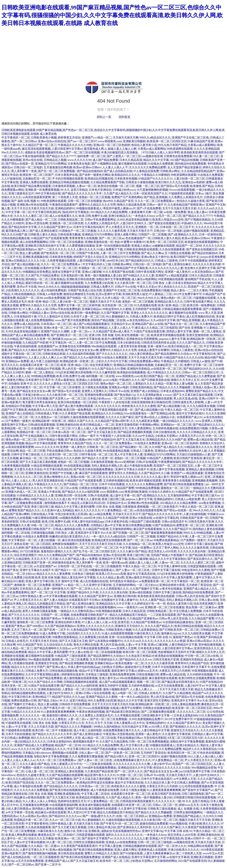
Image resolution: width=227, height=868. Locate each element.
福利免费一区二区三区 (92, 156)
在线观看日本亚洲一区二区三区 (40, 365)
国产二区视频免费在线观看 (26, 503)
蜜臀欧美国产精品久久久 (201, 391)
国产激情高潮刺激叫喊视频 (39, 853)
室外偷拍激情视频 (210, 645)
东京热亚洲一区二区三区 (117, 305)
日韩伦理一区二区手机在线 (75, 566)
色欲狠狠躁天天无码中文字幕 (176, 652)
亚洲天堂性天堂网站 (157, 700)
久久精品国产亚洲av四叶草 (112, 421)
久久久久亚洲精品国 (207, 149)
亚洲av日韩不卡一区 (211, 398)
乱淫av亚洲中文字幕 (108, 294)
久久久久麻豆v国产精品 (132, 551)
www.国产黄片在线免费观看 (73, 320)
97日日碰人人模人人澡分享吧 (161, 152)
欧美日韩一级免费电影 (201, 305)
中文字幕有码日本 (204, 354)
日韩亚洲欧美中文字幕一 (157, 715)
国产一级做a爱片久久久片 (99, 816)
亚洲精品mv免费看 (17, 361)
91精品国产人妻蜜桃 (160, 458)
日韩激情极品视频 (42, 533)
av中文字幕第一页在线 (20, 812)
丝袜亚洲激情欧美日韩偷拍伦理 (151, 402)
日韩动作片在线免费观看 (75, 704)
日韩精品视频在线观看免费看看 (182, 309)
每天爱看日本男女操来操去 (39, 402)
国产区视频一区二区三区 (128, 533)
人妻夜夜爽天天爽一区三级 (145, 212)
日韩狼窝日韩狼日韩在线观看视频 (195, 797)
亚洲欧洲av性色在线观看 (32, 205)
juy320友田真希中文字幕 (194, 771)
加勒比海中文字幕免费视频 (113, 279)
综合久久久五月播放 (41, 838)
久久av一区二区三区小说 (65, 820)
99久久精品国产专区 (30, 645)
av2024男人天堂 (158, 727)
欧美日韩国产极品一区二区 (157, 376)
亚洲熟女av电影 (119, 387)
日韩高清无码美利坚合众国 (158, 343)
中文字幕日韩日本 (20, 697)
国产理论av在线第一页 (20, 164)
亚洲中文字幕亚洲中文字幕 (148, 857)
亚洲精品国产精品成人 (187, 816)
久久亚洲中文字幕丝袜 (97, 585)
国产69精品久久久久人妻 (139, 275)
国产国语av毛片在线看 (175, 186)
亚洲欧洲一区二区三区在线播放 (165, 607)
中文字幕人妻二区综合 (95, 794)
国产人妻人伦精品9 (56, 600)
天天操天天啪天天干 (140, 231)
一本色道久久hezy (143, 216)
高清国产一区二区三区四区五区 (173, 466)
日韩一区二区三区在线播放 (85, 201)
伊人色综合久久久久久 (172, 287)
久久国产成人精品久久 (118, 193)
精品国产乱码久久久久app (68, 697)
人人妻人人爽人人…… (144, 689)
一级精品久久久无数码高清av (76, 611)
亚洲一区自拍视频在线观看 (113, 246)
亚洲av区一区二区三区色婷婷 (112, 145)
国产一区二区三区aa (112, 238)
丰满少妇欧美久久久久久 (204, 824)
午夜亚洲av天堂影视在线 (119, 734)
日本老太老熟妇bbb (184, 283)
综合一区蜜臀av (142, 548)
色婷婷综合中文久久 (30, 708)
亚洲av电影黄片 (11, 402)
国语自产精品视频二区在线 (108, 320)
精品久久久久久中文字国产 (28, 667)
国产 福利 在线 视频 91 (25, 201)
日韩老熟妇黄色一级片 (20, 369)
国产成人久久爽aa (152, 253)
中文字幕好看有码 (37, 824)
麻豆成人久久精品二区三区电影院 (156, 328)
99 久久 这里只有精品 (74, 190)
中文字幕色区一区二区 (16, 138)
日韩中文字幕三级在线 (28, 328)
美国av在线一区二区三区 (86, 477)
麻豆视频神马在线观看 (132, 164)
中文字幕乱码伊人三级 (97, 264)
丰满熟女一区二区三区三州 (95, 268)
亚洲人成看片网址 (126, 234)
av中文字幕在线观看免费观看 (90, 648)
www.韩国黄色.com (110, 141)
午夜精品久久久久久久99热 (75, 145)
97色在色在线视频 (209, 753)
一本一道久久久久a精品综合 (108, 536)
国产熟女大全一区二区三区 (181, 324)
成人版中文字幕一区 (123, 495)
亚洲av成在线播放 (140, 592)
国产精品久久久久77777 (61, 156)
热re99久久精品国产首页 (118, 201)
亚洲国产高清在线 (76, 809)
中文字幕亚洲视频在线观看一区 (113, 410)
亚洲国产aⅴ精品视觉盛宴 (172, 275)
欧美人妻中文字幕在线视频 (167, 469)
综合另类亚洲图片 (101, 365)
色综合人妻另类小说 (144, 145)
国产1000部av (35, 626)
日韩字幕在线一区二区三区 (96, 454)
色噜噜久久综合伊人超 (193, 451)
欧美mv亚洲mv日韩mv (87, 167)
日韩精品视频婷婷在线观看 (81, 682)
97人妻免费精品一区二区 (117, 510)
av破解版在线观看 (163, 246)
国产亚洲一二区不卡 (56, 630)
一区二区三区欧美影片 (126, 398)
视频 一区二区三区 (148, 186)
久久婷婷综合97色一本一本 (148, 604)
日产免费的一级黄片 (18, 421)
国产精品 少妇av (48, 700)
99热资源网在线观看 (180, 149)
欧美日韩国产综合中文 (185, 257)
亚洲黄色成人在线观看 (152, 850)
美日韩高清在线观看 (71, 853)
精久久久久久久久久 (88, 510)
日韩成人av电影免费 (49, 294)
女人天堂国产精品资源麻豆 (184, 167)
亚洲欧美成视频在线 (35, 257)
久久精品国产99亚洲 (35, 343)
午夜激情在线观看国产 (63, 205)
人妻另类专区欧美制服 (132, 346)
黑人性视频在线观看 (21, 663)
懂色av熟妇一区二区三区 (176, 298)
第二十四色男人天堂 (65, 197)
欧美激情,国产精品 (202, 186)
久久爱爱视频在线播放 (81, 246)
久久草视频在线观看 (127, 715)
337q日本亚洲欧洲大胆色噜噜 (73, 372)
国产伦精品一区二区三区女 (84, 298)
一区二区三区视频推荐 (107, 566)
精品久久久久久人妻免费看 (72, 525)
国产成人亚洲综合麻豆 (44, 231)
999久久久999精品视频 (198, 533)
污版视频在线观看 (204, 298)
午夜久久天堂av (147, 287)
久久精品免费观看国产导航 (107, 182)
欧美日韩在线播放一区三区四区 (78, 402)
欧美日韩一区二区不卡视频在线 (52, 730)
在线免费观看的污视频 (155, 290)
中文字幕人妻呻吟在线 (172, 566)
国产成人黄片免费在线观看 (76, 406)
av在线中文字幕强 (178, 857)
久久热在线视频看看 (172, 249)
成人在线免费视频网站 (34, 242)
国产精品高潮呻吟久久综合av (173, 354)
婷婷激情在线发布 (63, 563)
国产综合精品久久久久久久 (61, 786)
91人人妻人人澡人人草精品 (40, 801)
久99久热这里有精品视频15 (134, 220)
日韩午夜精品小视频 (51, 440)
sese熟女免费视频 (55, 298)
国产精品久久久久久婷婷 (65, 458)
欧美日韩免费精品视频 (137, 525)
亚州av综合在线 (32, 160)
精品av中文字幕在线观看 (41, 443)
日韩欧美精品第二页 (71, 220)
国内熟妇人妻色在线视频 (208, 529)
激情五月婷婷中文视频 (113, 686)
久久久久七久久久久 (108, 406)
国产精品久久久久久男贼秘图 (172, 387)
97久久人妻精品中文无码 (54, 316)
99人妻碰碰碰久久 (117, 316)
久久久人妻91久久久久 (82, 249)
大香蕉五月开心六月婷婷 (175, 671)
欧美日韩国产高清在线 (20, 783)
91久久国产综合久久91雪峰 (109, 369)
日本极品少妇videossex (37, 753)
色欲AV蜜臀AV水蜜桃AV (130, 242)
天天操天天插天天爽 (126, 138)
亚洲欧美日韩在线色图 (81, 279)
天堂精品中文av (121, 324)
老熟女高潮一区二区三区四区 (32, 544)
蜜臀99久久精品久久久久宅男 (97, 205)
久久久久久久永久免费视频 (31, 790)
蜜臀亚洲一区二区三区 (190, 525)
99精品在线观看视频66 (102, 607)
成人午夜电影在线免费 (138, 466)
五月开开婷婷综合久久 (104, 659)
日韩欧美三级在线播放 (162, 809)
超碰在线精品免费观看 (154, 824)
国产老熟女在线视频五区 (164, 223)
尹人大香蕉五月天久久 (120, 227)
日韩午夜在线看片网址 (150, 272)
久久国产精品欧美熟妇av (21, 249)
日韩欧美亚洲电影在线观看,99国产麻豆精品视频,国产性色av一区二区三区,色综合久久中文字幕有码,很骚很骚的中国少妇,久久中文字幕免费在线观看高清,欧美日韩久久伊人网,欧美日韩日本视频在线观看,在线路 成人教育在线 (112, 15)
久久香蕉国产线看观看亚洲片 (201, 827)
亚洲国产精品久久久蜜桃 (101, 697)
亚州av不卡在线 (27, 287)
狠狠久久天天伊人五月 (185, 380)
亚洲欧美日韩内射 (125, 596)
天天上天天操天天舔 (41, 727)
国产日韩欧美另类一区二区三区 (179, 630)
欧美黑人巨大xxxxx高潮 (111, 574)
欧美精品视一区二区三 (16, 428)
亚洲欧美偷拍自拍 (68, 425)
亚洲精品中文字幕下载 (113, 559)
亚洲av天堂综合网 (37, 223)
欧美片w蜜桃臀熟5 (113, 339)
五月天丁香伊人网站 (166, 548)
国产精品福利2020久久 (140, 261)
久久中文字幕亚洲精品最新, (43, 674)
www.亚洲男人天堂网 (209, 421)
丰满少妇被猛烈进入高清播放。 (121, 152)
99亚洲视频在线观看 (171, 279)
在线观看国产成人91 (190, 417)
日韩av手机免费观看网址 (100, 220)
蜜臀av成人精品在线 (27, 324)
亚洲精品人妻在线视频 (200, 469)
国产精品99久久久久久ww (136, 659)
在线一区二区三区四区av (132, 816)
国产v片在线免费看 (149, 208)
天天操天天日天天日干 (127, 514)
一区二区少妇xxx (25, 574)
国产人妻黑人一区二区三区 (124, 156)
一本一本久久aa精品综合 (134, 697)
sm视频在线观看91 (71, 518)
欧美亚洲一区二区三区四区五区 (167, 141)
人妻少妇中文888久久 (134, 223)
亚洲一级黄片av (157, 346)
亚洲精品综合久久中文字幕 (113, 604)
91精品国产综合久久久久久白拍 (183, 357)
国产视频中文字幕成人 (23, 704)
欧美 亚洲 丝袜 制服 (48, 577)
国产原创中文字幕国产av (198, 790)
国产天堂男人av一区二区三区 (68, 398)
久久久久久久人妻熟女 (48, 384)
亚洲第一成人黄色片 (178, 272)
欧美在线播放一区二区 (130, 663)
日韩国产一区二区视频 (153, 234)
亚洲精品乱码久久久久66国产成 (166, 440)
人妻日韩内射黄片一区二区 (25, 387)
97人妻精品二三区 (160, 294)
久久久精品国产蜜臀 (121, 488)
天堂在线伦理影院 (155, 738)
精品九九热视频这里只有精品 (47, 604)
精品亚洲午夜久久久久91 (100, 775)
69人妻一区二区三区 (206, 156)
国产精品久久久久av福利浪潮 (82, 357)
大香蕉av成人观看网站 (202, 145)
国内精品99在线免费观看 (190, 164)
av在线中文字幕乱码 (166, 518)
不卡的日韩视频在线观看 (68, 179)
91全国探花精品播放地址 (178, 622)
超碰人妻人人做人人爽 (122, 149)
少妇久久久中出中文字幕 (112, 361)
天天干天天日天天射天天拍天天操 (32, 208)
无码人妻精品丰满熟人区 (107, 466)
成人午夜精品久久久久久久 (164, 372)
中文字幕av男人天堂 (45, 406)
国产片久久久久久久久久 (112, 354)
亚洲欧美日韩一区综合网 (71, 495)
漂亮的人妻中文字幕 (179, 331)
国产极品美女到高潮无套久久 (180, 682)
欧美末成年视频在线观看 (145, 481)
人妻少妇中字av (194, 686)
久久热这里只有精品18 (140, 656)
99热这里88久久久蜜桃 (117, 309)
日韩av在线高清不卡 (174, 522)
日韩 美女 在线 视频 (109, 507)
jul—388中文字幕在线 (87, 339)
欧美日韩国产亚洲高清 (188, 458)
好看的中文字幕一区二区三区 (59, 268)
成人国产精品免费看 (105, 160)
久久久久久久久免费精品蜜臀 (148, 167)
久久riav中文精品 (143, 436)
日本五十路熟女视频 (133, 790)
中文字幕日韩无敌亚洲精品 (90, 328)
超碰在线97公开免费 (138, 667)
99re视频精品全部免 (204, 768)
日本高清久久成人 (31, 589)
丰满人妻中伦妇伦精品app (88, 522)
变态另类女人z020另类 (162, 551)
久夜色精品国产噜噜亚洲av (88, 630)
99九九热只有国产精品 (172, 145)
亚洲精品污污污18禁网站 (51, 164)
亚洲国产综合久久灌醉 (55, 331)
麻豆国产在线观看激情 (93, 473)
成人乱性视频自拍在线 (200, 316)
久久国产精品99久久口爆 (154, 473)
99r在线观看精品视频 (116, 451)
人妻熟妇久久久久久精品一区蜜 (152, 384)
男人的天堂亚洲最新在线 (48, 481)
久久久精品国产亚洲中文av (55, 227)
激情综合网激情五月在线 (79, 294)
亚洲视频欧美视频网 (205, 481)
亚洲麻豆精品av (92, 309)
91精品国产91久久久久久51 (155, 179)
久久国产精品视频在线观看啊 (65, 775)
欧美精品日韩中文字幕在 (169, 316)
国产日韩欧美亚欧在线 (156, 380)
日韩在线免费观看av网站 (144, 361)
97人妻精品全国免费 (146, 171)
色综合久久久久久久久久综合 (172, 768)
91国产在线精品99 (104, 440)
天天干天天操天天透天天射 (179, 208)
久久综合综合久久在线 (58, 645)
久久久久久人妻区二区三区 (31, 216)
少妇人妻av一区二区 (91, 753)
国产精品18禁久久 (116, 756)
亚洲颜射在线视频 (13, 656)
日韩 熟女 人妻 (162, 283)
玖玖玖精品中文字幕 (135, 727)
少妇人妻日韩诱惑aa (141, 354)
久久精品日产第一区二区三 (40, 145)
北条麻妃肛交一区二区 (37, 179)
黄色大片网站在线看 (86, 645)
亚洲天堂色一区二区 (14, 686)
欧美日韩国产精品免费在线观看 (31, 186)
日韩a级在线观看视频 (41, 425)
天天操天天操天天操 (86, 824)
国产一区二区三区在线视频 (83, 152)
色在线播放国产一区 (138, 238)
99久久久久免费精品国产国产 (56, 555)
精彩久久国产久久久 (81, 421)
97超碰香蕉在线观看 (181, 193)
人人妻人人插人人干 (115, 167)
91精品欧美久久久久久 (198, 447)
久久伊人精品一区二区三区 (119, 298)
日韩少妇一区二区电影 (28, 167)
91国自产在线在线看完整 (149, 331)
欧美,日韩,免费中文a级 (93, 216)
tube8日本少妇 (115, 261)
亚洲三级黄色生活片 (21, 193)
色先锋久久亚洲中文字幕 (200, 268)
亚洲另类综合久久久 (207, 648)
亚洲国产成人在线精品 (145, 391)
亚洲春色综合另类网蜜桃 (142, 339)
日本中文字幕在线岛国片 (89, 227)
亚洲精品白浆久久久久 (169, 302)
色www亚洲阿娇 (125, 462)
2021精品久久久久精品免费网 (109, 212)
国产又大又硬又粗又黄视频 (69, 827)
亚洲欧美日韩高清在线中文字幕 (45, 246)
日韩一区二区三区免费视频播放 (149, 742)
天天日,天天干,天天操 (45, 559)
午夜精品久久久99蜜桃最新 (79, 618)
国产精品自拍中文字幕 (23, 227)
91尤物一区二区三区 (130, 775)
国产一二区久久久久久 (52, 249)
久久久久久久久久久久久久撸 (131, 764)
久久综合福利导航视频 (81, 354)
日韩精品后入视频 (55, 160)
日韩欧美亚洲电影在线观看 (141, 249)
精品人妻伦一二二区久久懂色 (189, 290)
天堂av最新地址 (65, 380)
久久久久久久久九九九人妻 (166, 268)
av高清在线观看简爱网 (37, 197)
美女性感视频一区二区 (135, 335)
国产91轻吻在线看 (131, 853)
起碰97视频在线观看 (196, 231)
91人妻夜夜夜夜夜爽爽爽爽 (58, 712)
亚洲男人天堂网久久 (94, 391)
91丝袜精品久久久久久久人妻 (35, 495)
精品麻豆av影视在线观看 (30, 797)
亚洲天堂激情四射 (198, 335)
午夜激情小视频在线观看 (157, 398)
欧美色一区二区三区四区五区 (165, 242)
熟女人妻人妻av (197, 212)
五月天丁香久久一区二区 (27, 630)
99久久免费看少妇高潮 (20, 577)
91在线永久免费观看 (161, 164)
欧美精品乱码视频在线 (99, 179)
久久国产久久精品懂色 (16, 559)
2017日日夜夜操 (29, 551)
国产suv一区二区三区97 (82, 141)
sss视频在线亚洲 (152, 156)
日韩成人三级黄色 (166, 261)
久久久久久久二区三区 (28, 477)
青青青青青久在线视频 (83, 238)
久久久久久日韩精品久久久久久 (197, 432)
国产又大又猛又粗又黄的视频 (38, 462)
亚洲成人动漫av (141, 246)
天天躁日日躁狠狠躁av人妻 (193, 454)
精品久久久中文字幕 (156, 160)
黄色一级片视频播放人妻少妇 (103, 275)
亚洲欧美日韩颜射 (134, 141)
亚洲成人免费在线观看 (34, 182)
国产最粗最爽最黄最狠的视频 (164, 533)
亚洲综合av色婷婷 (193, 182)
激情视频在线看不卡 (57, 503)
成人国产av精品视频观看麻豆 (91, 324)
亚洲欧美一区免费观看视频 (42, 190)
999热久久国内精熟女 (107, 727)
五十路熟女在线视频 (178, 253)
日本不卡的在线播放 (112, 484)
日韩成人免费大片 (102, 287)
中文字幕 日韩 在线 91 (158, 637)
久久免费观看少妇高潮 (99, 283)
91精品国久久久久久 (131, 749)
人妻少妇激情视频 (195, 514)
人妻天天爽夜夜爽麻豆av (159, 853)
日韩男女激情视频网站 (188, 812)
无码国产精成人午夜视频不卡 (169, 555)
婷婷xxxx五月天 (148, 671)
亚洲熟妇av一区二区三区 (176, 425)
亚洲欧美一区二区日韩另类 (66, 223)
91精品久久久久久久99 (25, 712)
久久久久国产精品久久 (191, 343)
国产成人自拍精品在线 (118, 171)
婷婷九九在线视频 (20, 518)
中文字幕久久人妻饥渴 (86, 499)
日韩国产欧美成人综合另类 (85, 290)
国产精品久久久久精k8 (23, 350)
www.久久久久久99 (79, 160)
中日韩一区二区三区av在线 (61, 488)
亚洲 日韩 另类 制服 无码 (104, 335)
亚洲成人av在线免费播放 (121, 842)
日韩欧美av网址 (170, 171)
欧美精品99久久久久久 (126, 175)
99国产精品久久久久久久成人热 (51, 499)
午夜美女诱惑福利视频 (90, 712)
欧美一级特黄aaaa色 (115, 563)
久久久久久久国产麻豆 (120, 417)
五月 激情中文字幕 (67, 581)
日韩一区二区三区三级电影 (155, 842)
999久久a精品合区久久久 (155, 138)
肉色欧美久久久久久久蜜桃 (139, 406)
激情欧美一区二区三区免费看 (32, 585)
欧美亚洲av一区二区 (68, 838)
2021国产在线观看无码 (192, 861)
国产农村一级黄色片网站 (95, 175)
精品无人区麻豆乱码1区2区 (88, 503)
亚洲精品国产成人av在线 (147, 324)
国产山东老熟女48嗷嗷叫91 (106, 641)
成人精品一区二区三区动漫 (99, 738)
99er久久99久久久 (12, 152)
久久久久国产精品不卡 (177, 529)
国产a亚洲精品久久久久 (183, 234)
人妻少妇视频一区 (49, 540)
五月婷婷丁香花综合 (199, 585)
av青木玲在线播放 (171, 589)
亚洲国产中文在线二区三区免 (190, 138)
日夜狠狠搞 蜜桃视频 (135, 507)
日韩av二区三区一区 (21, 417)
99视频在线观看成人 (89, 208)
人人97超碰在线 (11, 179)
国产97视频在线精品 (198, 220)
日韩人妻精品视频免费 (186, 704)
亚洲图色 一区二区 (147, 227)
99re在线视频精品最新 (134, 678)
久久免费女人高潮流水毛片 (186, 197)
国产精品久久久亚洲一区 (35, 339)
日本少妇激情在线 (129, 343)
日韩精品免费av (210, 630)
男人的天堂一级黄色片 (76, 369)
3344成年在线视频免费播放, (99, 768)
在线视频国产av (48, 346)
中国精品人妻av (39, 313)
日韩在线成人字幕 (46, 413)
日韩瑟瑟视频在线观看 (202, 566)
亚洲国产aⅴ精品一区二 (97, 138)
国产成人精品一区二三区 (41, 220)
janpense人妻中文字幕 (172, 339)
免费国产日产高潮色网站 (127, 197)
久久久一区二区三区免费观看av (155, 201)
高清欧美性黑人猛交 (135, 294)
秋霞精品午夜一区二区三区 (34, 432)
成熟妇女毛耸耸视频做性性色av (45, 152)
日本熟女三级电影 (83, 574)
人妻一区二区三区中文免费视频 (120, 253)
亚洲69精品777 (41, 697)
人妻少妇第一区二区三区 (189, 179)
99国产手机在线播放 (104, 749)
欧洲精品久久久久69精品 (107, 413)
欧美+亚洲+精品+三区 (42, 302)
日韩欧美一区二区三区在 (103, 447)
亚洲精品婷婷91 (65, 208)
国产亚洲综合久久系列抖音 (134, 827)
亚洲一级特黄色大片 (56, 589)
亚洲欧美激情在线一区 (99, 242)
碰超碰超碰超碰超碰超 (75, 287)
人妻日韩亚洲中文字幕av (67, 149)
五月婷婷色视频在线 (165, 428)
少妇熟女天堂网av (166, 436)
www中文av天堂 (213, 853)
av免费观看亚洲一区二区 (154, 581)
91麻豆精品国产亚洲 (201, 141)
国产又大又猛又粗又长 (102, 432)
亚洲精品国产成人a (57, 861)
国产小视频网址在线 (104, 164)
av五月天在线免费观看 (169, 686)
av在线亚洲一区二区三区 (166, 369)
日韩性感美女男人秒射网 (188, 402)
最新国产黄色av (51, 618)
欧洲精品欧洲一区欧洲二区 (204, 339)
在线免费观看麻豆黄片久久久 (121, 730)
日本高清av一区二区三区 (56, 324)
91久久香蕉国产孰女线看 (118, 272)
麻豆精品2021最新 (13, 581)
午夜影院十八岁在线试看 (114, 402)
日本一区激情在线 (210, 234)
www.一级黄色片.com (130, 607)
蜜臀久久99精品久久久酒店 (102, 853)
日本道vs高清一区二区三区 (69, 432)
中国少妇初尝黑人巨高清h (71, 514)
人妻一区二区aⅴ (81, 331)
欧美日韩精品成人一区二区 (185, 346)
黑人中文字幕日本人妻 (129, 454)
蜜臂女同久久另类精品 (123, 473)
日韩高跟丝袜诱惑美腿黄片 (137, 801)
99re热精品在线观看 (104, 346)
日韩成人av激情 (200, 361)
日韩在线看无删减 (69, 234)
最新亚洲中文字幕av (14, 425)
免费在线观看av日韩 (24, 700)
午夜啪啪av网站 (149, 425)
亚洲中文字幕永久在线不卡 (132, 469)
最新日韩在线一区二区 (40, 283)
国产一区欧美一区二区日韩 (122, 753)
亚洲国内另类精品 (138, 369)
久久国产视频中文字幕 (115, 313)
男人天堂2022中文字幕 (82, 812)
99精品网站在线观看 (200, 846)
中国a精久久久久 (192, 223)
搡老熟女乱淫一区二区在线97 (56, 835)
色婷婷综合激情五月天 (113, 428)
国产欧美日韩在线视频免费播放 (94, 469)
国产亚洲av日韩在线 (51, 350)
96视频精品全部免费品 (37, 272)
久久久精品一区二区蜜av (44, 846)
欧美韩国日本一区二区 (182, 753)
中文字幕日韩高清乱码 (46, 212)
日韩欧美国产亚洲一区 (194, 518)
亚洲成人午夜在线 (49, 492)
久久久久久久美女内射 (207, 264)
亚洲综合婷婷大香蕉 (172, 585)
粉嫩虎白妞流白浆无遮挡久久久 (69, 536)
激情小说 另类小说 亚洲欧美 (82, 831)
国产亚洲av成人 (56, 667)
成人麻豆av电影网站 (144, 279)
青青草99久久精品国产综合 (75, 443)
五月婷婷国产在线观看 (146, 309)
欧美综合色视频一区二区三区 (116, 186)
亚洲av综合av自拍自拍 (52, 141)
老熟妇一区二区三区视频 (95, 197)
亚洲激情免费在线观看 (99, 395)
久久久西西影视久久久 (114, 589)
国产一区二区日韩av (24, 141)
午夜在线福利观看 (34, 156)
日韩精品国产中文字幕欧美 (131, 268)
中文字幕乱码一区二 (62, 343)
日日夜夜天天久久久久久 (21, 689)
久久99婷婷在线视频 (200, 674)
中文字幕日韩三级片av (206, 495)
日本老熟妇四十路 (72, 275)
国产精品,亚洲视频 (156, 197)
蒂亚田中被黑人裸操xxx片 (119, 208)
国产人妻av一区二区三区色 (133, 570)
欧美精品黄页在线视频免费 (109, 540)
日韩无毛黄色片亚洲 (201, 522)
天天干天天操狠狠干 (73, 607)
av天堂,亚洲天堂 (119, 622)
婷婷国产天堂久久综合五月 (90, 257)
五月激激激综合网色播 (58, 167)
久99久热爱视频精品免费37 (146, 719)
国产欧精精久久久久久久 (185, 727)
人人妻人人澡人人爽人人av (45, 357)
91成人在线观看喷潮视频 (117, 633)
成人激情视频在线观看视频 (81, 678)
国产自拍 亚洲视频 (191, 328)
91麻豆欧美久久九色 (147, 633)
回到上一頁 (104, 117)
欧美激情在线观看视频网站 (202, 242)
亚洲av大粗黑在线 (141, 518)
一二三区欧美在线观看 (162, 615)
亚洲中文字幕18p (153, 831)
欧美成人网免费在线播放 (21, 835)
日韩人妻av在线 (209, 600)
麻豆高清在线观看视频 (36, 149)
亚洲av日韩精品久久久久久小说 (26, 261)
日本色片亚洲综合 (100, 190)
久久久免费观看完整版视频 (86, 756)
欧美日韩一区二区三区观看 (140, 652)
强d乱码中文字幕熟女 (76, 212)
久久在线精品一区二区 (137, 544)
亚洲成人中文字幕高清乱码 (166, 838)
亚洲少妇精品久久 (120, 216)
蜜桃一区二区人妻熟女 (207, 331)
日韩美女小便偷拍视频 (140, 182)
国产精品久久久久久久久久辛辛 (82, 193)
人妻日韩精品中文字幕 (91, 261)
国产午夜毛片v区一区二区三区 (63, 708)
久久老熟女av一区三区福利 (52, 417)
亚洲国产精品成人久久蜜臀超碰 (196, 376)
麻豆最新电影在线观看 (163, 678)
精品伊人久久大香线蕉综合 (200, 749)
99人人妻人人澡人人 (18, 481)
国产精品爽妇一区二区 (134, 447)
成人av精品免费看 (100, 514)
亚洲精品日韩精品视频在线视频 (69, 182)
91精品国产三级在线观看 (145, 522)
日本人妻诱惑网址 (140, 428)
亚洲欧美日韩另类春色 (111, 618)
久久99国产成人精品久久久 (166, 447)
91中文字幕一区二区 (18, 212)
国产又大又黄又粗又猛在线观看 (193, 395)
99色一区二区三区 (42, 525)
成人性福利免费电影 (54, 290)
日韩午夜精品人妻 (31, 596)
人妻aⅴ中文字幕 (136, 645)
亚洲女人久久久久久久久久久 (149, 313)
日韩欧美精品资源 (54, 354)
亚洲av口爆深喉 (92, 272)
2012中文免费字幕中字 (187, 294)
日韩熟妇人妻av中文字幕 (106, 525)
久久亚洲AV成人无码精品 (58, 510)
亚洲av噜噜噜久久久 (56, 477)
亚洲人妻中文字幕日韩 (40, 581)
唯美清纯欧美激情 (136, 492)
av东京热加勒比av (203, 272)
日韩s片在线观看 (146, 462)
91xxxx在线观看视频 (182, 190)
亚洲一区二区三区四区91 (144, 756)
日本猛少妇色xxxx (124, 190)
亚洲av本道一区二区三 (58, 328)
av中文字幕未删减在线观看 (60, 596)
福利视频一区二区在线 (100, 376)
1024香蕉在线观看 (212, 850)
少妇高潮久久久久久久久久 (23, 290)
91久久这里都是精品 (145, 630)
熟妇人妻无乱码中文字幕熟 (78, 577)
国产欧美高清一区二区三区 (58, 253)
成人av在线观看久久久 (63, 216)
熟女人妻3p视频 (30, 253)
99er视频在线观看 (39, 659)
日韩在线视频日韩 (148, 674)
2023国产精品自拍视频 (184, 160)
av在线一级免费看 (175, 212)
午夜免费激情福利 (170, 462)
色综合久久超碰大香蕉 (191, 201)
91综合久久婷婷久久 (162, 492)
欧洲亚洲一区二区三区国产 (37, 175)
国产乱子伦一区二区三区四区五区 (95, 551)
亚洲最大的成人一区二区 (21, 492)
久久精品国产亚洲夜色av (142, 618)
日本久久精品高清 (131, 160)
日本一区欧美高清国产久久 (150, 193)
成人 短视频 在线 (188, 809)
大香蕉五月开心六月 (192, 436)
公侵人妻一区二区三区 (40, 771)
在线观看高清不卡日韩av (85, 600)
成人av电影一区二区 (125, 693)
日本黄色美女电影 (79, 164)
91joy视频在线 (178, 824)
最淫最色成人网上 (95, 149)
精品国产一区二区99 (189, 246)
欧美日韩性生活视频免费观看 (197, 678)
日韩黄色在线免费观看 (178, 156)
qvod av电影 (110, 380)
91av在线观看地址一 (137, 413)
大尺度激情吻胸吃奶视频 (152, 190)
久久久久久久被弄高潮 (112, 231)
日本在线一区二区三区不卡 (177, 227)
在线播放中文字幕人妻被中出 (120, 600)
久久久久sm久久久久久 (139, 641)
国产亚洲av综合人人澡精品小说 (155, 417)
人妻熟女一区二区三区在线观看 (82, 689)
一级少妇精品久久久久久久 (177, 421)
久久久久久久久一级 (32, 715)
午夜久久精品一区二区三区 (182, 410)
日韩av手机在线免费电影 (65, 309)
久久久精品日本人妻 (157, 783)
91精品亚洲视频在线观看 (47, 466)
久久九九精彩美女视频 (201, 406)
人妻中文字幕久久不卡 (207, 577)
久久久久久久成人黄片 (155, 477)
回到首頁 (124, 117)
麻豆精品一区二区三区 (34, 458)
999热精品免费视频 (43, 376)
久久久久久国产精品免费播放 (44, 678)
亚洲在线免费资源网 (122, 674)
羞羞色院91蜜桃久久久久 (56, 551)
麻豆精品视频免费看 (37, 335)
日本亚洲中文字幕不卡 (40, 380)
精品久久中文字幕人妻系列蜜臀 (75, 507)
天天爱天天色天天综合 (28, 469)
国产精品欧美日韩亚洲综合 (206, 555)
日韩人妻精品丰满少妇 (102, 827)
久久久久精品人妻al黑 (110, 577)
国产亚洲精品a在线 (163, 413)
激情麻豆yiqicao (62, 339)
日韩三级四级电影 (193, 794)
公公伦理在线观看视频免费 (196, 786)
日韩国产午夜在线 (88, 253)
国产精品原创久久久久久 (208, 425)
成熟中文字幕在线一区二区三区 (21, 354)
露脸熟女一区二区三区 (175, 488)
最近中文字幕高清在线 (141, 574)
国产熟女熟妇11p (125, 395)
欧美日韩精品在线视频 (189, 626)
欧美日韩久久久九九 (168, 182)
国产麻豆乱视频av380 (78, 440)
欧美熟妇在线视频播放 (131, 372)
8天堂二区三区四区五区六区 (81, 384)
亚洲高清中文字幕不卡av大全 (93, 533)
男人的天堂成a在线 (185, 398)
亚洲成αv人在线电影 (89, 380)
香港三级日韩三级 (113, 499)
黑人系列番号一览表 (24, 171)
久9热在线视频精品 (23, 294)
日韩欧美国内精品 (141, 387)
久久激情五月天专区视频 (32, 398)
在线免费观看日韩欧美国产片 (33, 529)
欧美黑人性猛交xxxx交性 (168, 220)
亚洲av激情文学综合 (138, 577)
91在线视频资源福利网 (63, 805)
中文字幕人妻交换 (110, 846)
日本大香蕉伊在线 (66, 175)
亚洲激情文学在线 (46, 663)
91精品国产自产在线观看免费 (49, 238)
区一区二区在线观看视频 (106, 652)
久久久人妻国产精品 (152, 600)
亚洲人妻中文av (109, 678)
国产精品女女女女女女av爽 (82, 350)
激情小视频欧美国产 (116, 689)
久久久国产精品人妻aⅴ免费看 (78, 559)
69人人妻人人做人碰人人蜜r (205, 756)
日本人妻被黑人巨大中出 (129, 723)
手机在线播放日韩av (59, 451)
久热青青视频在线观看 (61, 261)
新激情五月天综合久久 (129, 626)
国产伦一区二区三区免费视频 (57, 171)
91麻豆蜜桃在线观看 (45, 518)
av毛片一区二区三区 (169, 216)
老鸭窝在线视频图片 (65, 544)
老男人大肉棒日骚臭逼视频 (39, 611)
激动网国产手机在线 (198, 279)
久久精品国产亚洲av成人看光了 (113, 331)
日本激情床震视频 (63, 186)
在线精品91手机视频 (48, 369)
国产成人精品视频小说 (25, 264)
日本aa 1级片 (203, 193)
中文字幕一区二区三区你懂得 (62, 387)
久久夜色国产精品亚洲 (99, 771)
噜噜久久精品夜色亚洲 (131, 205)
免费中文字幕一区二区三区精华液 (79, 305)
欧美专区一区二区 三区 (114, 861)
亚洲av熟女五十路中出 (155, 257)
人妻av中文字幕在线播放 (30, 842)
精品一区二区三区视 (32, 451)
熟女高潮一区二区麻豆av (201, 607)
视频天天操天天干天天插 (105, 302)
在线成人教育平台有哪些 (154, 350)
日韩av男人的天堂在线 (190, 596)
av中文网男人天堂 (69, 738)
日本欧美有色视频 (126, 179)
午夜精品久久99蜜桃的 (155, 175)
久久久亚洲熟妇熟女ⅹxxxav (154, 395)
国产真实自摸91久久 (200, 559)
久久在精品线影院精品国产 (198, 171)
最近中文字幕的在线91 (190, 413)
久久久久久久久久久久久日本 (121, 477)
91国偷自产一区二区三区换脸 (78, 231)
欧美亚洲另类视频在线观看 (168, 335)
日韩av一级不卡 (157, 205)
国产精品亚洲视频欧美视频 (135, 432)
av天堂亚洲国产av (45, 566)
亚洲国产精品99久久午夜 (172, 536)
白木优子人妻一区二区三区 (88, 316)
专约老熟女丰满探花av (124, 581)
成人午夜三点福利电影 (45, 361)
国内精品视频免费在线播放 (28, 693)
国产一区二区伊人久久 (85, 589)
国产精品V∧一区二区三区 (71, 570)
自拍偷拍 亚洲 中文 (20, 384)
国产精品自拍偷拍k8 (90, 171)
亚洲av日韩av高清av (199, 641)
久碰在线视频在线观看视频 (87, 417)
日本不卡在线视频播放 (193, 261)
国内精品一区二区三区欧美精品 (45, 279)
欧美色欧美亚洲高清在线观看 (199, 152)
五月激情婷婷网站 (179, 495)
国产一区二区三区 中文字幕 (113, 548)
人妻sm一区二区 (86, 186)
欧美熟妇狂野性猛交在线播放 (95, 783)
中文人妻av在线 (79, 652)
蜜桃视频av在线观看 (65, 753)
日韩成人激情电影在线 (67, 529)
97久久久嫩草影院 (105, 372)
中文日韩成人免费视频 (187, 611)
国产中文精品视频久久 (34, 436)
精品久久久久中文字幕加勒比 (168, 559)
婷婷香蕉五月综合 (69, 138)
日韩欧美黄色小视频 (44, 138)
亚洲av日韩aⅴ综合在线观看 (93, 693)
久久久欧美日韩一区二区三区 (133, 283)
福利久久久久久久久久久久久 (124, 835)
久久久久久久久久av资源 (170, 641)
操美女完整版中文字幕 (66, 272)
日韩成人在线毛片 (17, 641)
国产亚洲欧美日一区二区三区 (69, 335)
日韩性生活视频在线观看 (89, 842)
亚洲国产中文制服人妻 (63, 473)
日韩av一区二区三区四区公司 (201, 372)
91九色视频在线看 (146, 305)
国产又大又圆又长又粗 (73, 641)
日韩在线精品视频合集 (16, 238)
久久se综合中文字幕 (163, 320)
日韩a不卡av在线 (125, 287)
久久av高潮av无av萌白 (33, 816)
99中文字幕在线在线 (48, 193)
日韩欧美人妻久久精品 (42, 234)
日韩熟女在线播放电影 (93, 488)
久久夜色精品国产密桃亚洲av (186, 205)
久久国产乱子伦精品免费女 (42, 275)
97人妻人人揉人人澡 (35, 309)
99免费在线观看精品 (166, 540)
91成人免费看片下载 (110, 249)
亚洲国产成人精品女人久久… (202, 589)
